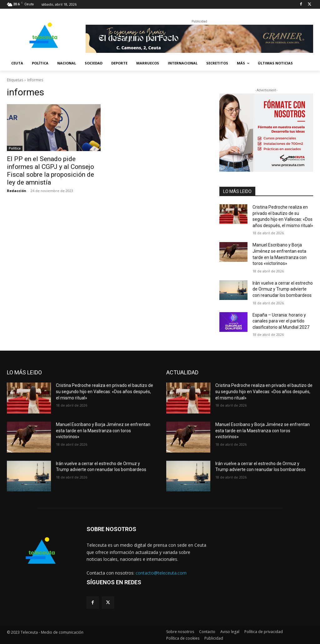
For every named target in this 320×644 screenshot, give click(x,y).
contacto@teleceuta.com (161, 573)
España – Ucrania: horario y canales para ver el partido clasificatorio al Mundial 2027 (281, 321)
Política (15, 148)
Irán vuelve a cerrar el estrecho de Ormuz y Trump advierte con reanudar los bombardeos (283, 289)
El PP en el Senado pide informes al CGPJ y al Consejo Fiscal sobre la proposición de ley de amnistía (50, 171)
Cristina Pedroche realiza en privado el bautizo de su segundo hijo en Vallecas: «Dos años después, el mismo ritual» (105, 391)
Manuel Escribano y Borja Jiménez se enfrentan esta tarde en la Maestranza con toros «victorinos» (103, 431)
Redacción (17, 191)
